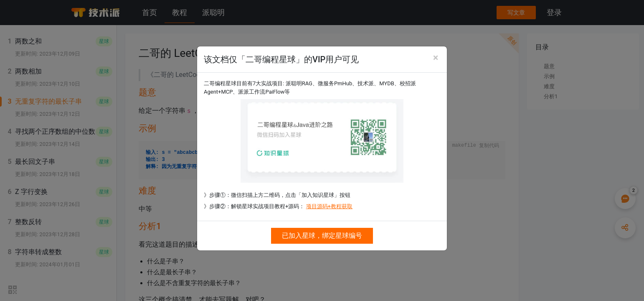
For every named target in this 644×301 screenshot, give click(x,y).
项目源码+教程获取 (329, 206)
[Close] (436, 58)
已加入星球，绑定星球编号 (322, 236)
